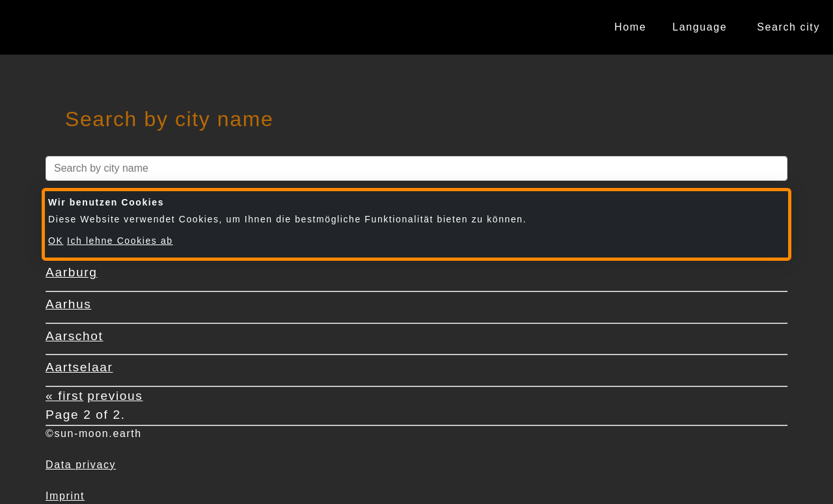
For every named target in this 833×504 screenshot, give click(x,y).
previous (115, 396)
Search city (788, 27)
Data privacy (81, 465)
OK (56, 241)
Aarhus (68, 304)
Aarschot (75, 336)
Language (700, 27)
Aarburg (71, 272)
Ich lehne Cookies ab (120, 241)
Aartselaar (79, 367)
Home (630, 27)
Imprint (65, 496)
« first (64, 396)
